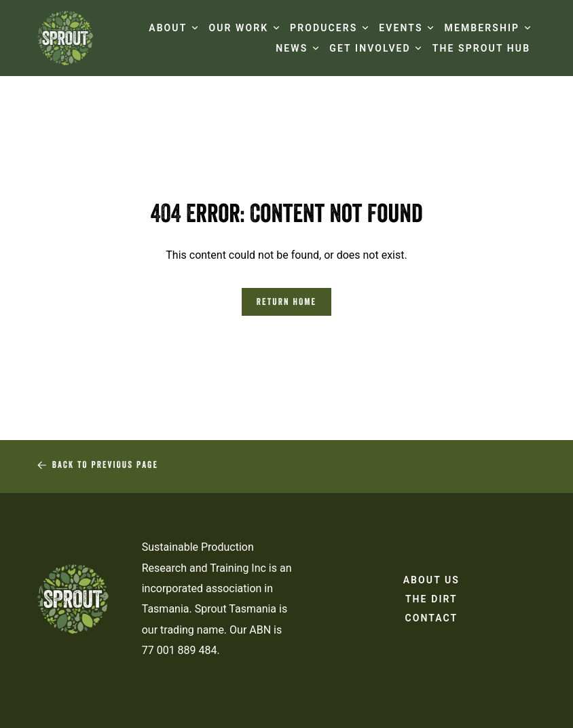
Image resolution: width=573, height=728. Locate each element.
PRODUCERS (324, 28)
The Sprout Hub (481, 48)
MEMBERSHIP (482, 28)
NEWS (292, 48)
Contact (431, 621)
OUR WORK (238, 28)
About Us (431, 583)
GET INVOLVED (370, 48)
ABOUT (168, 28)
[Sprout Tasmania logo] (66, 38)
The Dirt (431, 602)
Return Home (286, 303)
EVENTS (401, 28)
